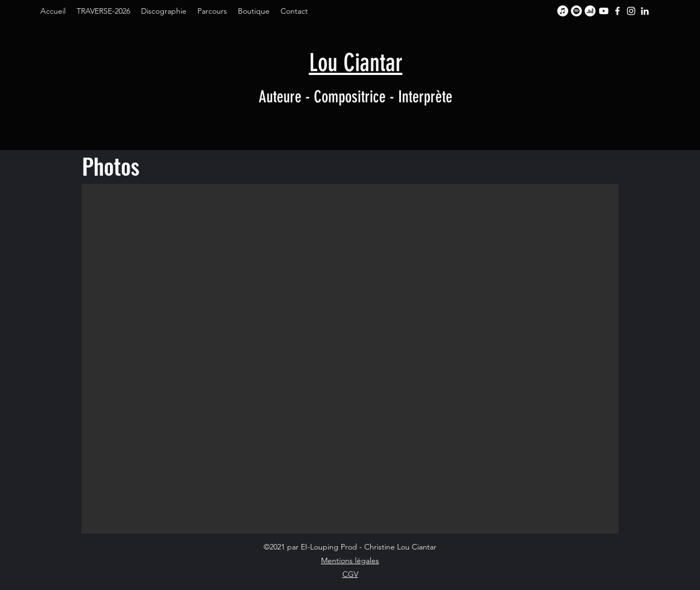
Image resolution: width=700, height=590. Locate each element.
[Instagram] (631, 11)
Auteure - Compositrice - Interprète (355, 97)
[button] (350, 359)
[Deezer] (590, 11)
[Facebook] (617, 11)
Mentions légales (350, 560)
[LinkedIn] (645, 11)
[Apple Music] (563, 11)
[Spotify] (576, 11)
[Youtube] (604, 11)
